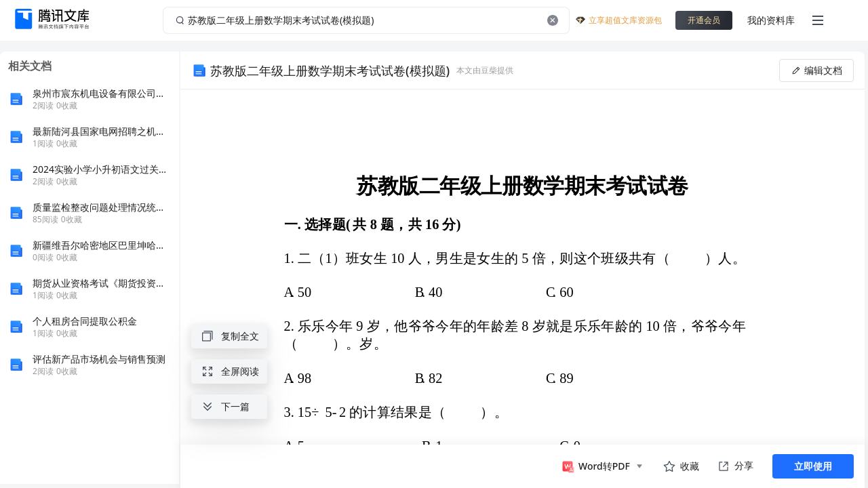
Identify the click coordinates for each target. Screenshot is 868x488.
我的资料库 (771, 20)
